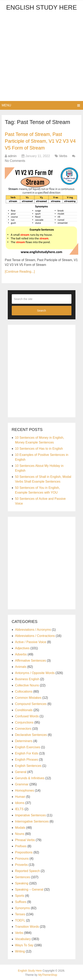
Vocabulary (23, 939)
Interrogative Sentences (32, 821)
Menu (6, 105)
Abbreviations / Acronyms (33, 629)
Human (20, 796)
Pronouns (22, 858)
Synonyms (23, 908)
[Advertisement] (41, 57)
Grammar (22, 784)
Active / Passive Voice (31, 642)
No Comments (15, 161)
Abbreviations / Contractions (35, 635)
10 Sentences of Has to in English (39, 448)
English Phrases (27, 759)
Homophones (25, 790)
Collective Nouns (27, 685)
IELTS (19, 809)
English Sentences (28, 765)
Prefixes (21, 846)
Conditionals (24, 710)
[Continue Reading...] (20, 271)
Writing (20, 951)
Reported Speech (28, 871)
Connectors (23, 728)
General (21, 772)
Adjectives (22, 648)
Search (41, 310)
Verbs (63, 156)
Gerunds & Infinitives (30, 778)
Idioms (20, 802)
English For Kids (27, 753)
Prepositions (24, 852)
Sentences (23, 877)
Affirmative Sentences (31, 660)
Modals (20, 827)
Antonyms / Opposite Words (35, 673)
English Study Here (41, 7)
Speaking (22, 883)
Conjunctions (24, 722)
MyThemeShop (48, 974)
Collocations (24, 691)
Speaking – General (29, 889)
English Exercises (28, 747)
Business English (27, 679)
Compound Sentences (31, 703)
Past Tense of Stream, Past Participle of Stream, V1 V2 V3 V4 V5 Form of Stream (41, 141)
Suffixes (21, 901)
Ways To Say (24, 945)
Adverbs (21, 654)
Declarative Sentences (31, 734)
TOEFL (20, 920)
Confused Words (27, 716)
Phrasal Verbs (25, 840)
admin (12, 156)
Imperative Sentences (31, 815)
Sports (20, 895)
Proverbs (21, 864)
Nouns (20, 833)
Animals (21, 666)
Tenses (20, 914)
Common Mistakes (28, 697)
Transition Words (27, 926)
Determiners (24, 741)
